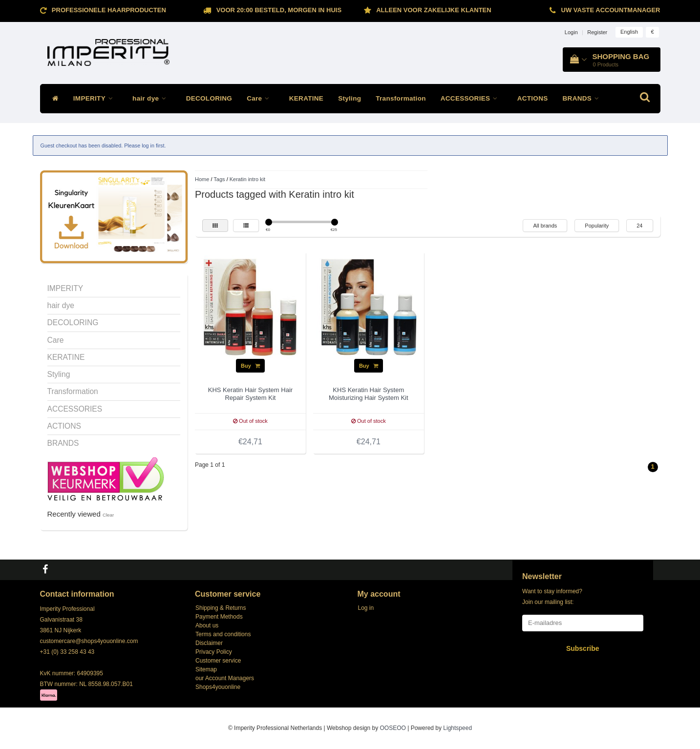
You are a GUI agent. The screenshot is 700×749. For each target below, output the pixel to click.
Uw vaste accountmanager (611, 10)
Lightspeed (457, 728)
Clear (108, 515)
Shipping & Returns (221, 608)
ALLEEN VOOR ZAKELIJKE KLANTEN (434, 10)
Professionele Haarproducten (109, 10)
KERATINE (306, 98)
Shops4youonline (218, 687)
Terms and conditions (223, 634)
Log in (366, 608)
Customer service (218, 661)
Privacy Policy (214, 652)
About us (207, 625)
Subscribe (583, 648)
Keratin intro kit (247, 179)
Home (202, 179)
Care (261, 98)
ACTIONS (533, 98)
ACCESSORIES (472, 98)
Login (571, 32)
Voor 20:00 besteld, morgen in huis (279, 10)
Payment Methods (219, 617)
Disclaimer (209, 643)
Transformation (401, 98)
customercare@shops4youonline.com (89, 641)
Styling (350, 98)
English (629, 32)
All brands (545, 226)
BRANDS (583, 98)
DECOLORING (209, 98)
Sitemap (206, 669)
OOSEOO (393, 728)
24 (639, 226)
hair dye (152, 98)
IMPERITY (95, 98)
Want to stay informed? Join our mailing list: (552, 597)
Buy (250, 366)
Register (597, 32)
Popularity (597, 226)
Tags (219, 179)
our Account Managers (225, 678)
